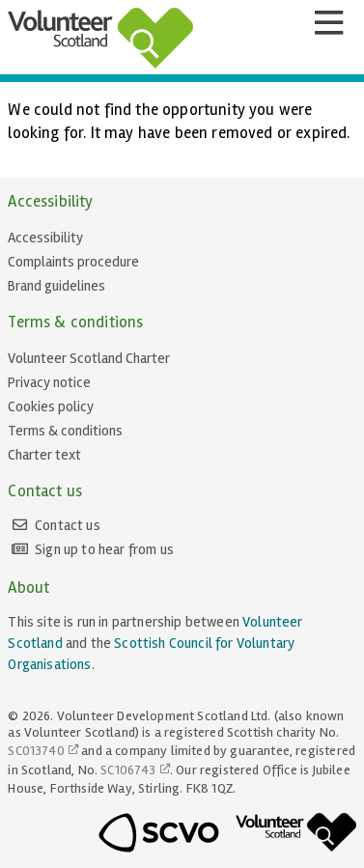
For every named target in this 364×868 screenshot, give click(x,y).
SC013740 (36, 751)
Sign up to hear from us (104, 549)
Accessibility (45, 238)
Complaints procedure (73, 262)
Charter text (44, 455)
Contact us (68, 525)
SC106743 (128, 770)
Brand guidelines (56, 286)
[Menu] (328, 23)
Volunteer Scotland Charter (89, 358)
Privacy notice (49, 382)
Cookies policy (51, 406)
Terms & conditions (65, 431)
